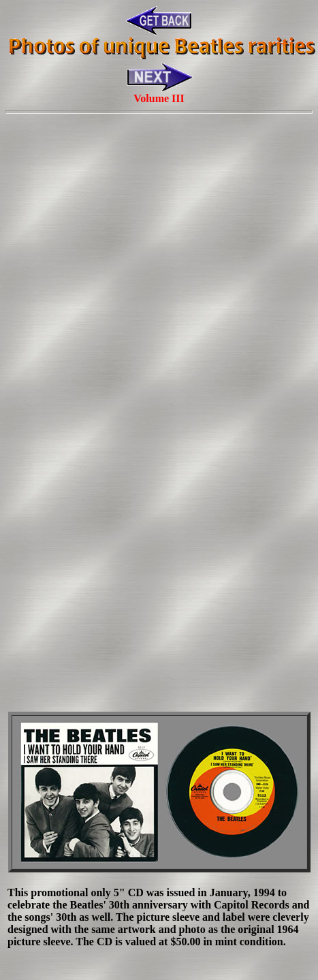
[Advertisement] (156, 278)
